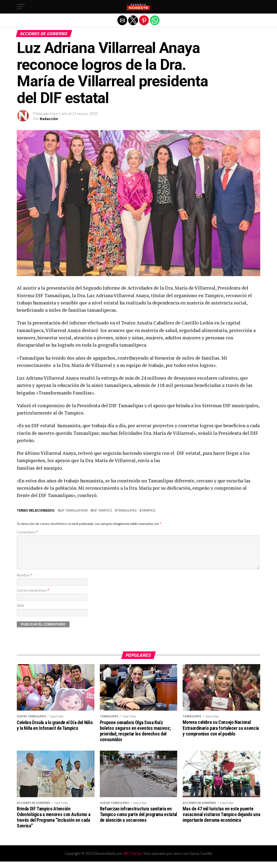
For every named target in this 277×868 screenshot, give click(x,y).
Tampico (149, 510)
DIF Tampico (102, 510)
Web (21, 612)
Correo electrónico (33, 597)
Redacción (49, 119)
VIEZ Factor (132, 860)
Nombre (25, 582)
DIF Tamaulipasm (74, 510)
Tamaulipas (127, 510)
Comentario (27, 532)
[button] (21, 7)
